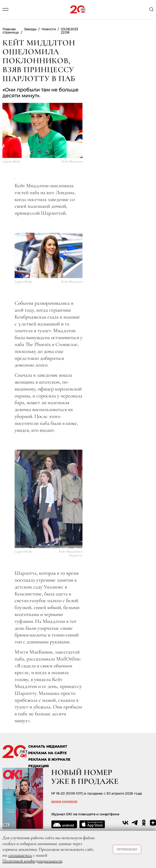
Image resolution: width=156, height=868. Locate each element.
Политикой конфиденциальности (32, 861)
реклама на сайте (47, 753)
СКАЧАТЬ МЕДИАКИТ (48, 747)
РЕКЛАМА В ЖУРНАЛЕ (49, 760)
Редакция (39, 766)
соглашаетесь (20, 855)
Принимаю (127, 849)
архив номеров (64, 802)
